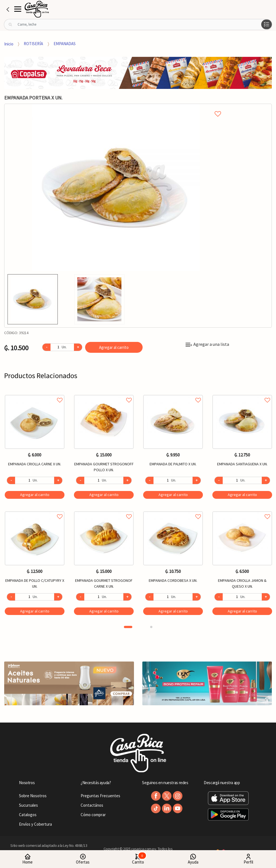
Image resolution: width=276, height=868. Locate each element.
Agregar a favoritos (35, 394)
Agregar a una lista (207, 344)
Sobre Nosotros (33, 796)
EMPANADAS (65, 44)
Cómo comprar (93, 815)
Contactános (92, 805)
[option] (116, 188)
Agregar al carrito (114, 347)
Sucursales (28, 805)
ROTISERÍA (33, 44)
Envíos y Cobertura (35, 824)
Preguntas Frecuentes (100, 796)
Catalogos (28, 815)
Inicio (9, 44)
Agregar (35, 495)
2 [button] (151, 627)
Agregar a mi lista (116, 108)
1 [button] (128, 627)
